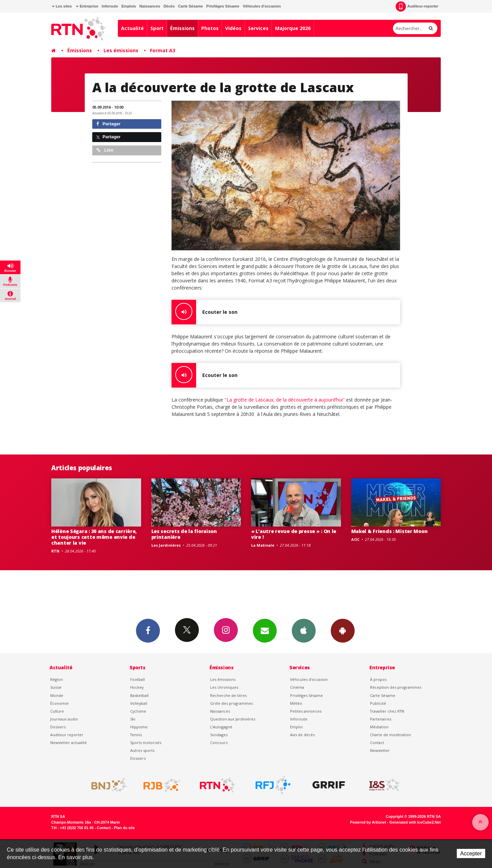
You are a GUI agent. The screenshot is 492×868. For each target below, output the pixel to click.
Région (57, 679)
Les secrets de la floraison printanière (184, 534)
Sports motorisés (146, 743)
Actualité (132, 28)
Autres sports (142, 750)
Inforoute (110, 6)
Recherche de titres (228, 695)
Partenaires (381, 719)
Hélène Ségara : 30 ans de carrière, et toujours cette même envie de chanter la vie (94, 537)
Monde (57, 695)
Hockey (137, 687)
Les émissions (121, 50)
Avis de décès (302, 735)
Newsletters (265, 630)
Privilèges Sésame (223, 6)
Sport (157, 28)
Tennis (136, 735)
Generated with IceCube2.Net (415, 822)
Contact (377, 743)
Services (258, 28)
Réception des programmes (396, 687)
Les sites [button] (62, 6)
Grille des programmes (231, 703)
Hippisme (139, 727)
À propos (378, 679)
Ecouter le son (204, 312)
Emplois (129, 6)
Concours (219, 743)
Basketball (139, 695)
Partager (108, 124)
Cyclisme (138, 711)
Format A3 (163, 50)
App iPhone (304, 630)
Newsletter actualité (69, 743)
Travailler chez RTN (387, 711)
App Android (343, 630)
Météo (296, 703)
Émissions (182, 28)
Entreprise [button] (87, 6)
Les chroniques (224, 687)
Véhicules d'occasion (262, 6)
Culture (57, 711)
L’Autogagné (221, 727)
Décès (169, 6)
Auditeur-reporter (417, 6)
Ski (133, 719)
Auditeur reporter (67, 735)
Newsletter (380, 750)
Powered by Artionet (368, 822)
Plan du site (124, 828)
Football (138, 679)
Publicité (378, 703)
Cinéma (297, 687)
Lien (105, 150)
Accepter (471, 853)
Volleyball (139, 703)
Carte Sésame (190, 6)
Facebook (148, 630)
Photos (210, 28)
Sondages (219, 735)
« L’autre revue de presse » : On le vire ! (294, 534)
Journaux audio (64, 719)
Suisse (56, 687)
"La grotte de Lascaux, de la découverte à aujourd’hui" (284, 400)
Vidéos (233, 28)
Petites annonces (306, 711)
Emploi (296, 727)
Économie (59, 703)
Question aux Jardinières (233, 719)
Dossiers (58, 727)
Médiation (379, 727)
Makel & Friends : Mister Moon (389, 531)
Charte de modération (391, 735)
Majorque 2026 (293, 28)
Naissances (150, 6)
